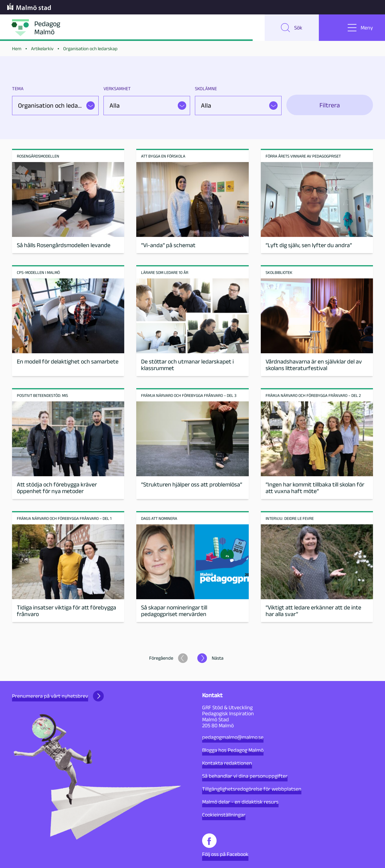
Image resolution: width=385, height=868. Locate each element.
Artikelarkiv (42, 49)
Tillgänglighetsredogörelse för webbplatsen (252, 789)
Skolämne (206, 89)
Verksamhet (117, 89)
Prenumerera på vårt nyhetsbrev (58, 696)
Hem (17, 49)
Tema (18, 89)
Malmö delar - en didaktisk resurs (240, 802)
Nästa (218, 658)
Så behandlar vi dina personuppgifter (245, 776)
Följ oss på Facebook (225, 845)
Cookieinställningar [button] (224, 815)
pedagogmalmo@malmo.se (233, 737)
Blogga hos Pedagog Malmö (233, 750)
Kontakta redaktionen (227, 763)
